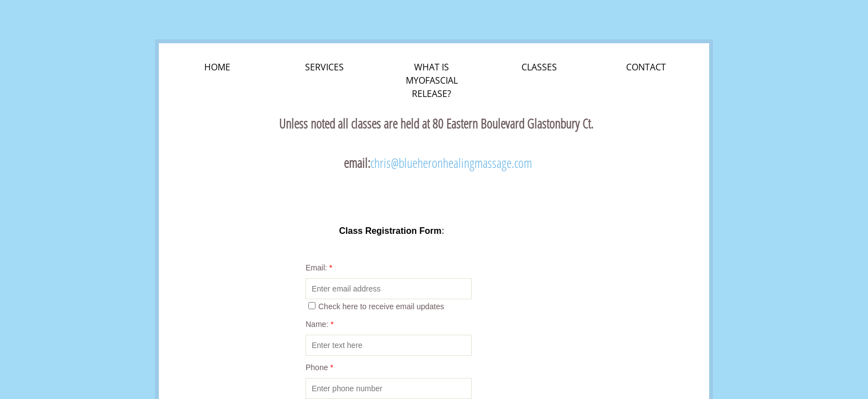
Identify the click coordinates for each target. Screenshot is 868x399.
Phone (319, 367)
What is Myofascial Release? (432, 80)
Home (217, 67)
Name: (320, 324)
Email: (319, 268)
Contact (646, 67)
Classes (539, 67)
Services (324, 67)
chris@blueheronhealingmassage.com (451, 163)
